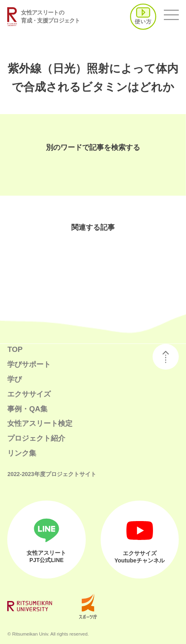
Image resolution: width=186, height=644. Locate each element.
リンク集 (22, 453)
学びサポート (29, 364)
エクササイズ (29, 394)
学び (14, 379)
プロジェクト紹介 (36, 438)
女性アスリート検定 (40, 423)
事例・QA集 (27, 409)
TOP (15, 349)
